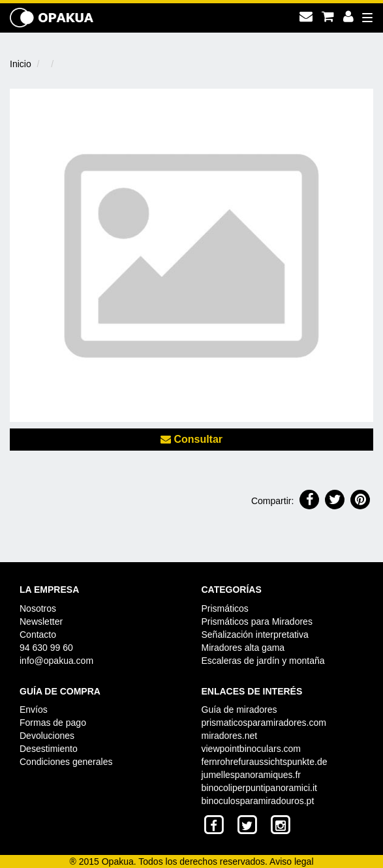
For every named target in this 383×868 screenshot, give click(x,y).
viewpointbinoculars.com (252, 749)
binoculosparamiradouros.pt (258, 801)
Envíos (34, 710)
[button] (309, 500)
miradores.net (230, 736)
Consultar (191, 439)
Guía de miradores (239, 710)
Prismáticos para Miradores (257, 621)
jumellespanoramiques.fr (252, 775)
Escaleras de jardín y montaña (263, 661)
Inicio (21, 64)
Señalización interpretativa (255, 635)
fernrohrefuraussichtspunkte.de (265, 762)
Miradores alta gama (243, 648)
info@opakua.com (56, 661)
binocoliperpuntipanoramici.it (259, 788)
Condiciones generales (66, 762)
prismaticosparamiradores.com (264, 723)
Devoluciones (47, 736)
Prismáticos (225, 608)
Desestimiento (49, 749)
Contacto (38, 635)
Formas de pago (53, 723)
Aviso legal (291, 861)
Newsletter (41, 621)
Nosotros (38, 608)
